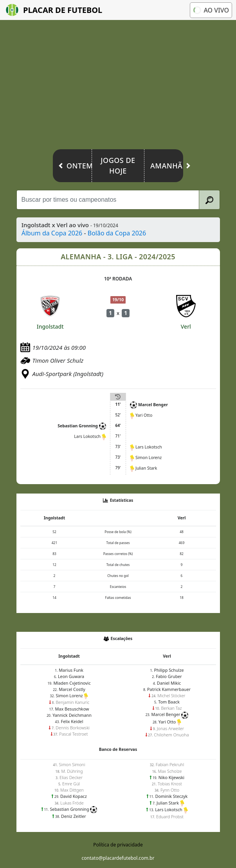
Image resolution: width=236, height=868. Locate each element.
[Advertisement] (118, 87)
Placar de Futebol (54, 10)
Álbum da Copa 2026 (52, 233)
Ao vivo (210, 10)
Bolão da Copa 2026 (117, 233)
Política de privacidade (118, 845)
